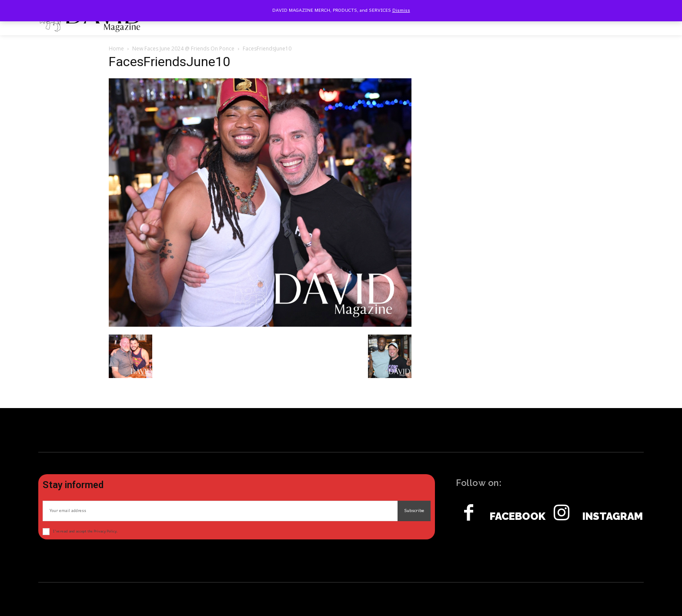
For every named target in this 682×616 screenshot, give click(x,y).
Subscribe (414, 511)
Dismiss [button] (401, 10)
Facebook (518, 516)
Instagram (613, 516)
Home (116, 49)
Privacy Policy (105, 531)
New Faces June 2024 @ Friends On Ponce (183, 49)
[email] (220, 511)
